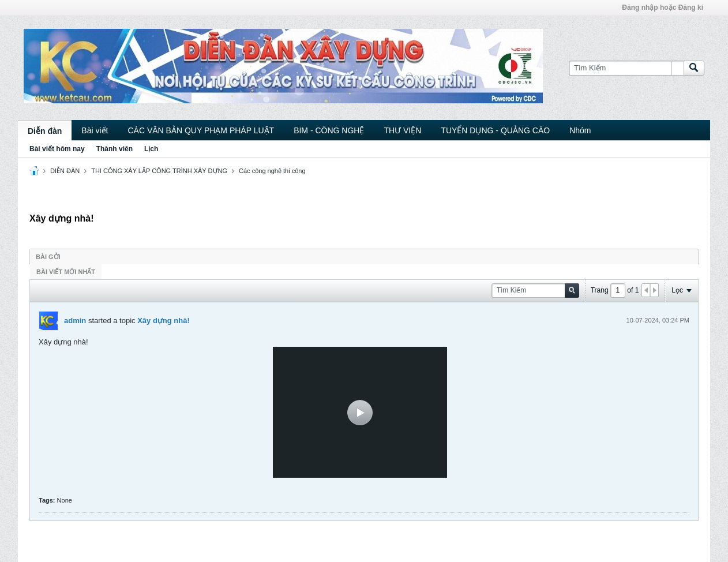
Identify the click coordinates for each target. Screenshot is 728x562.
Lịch (151, 149)
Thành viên (115, 149)
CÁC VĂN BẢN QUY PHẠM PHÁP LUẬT (201, 130)
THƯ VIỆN (402, 130)
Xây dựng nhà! (164, 321)
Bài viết (95, 130)
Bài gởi (48, 257)
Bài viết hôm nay (57, 149)
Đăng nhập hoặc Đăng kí (663, 8)
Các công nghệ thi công (272, 171)
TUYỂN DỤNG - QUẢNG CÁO (495, 130)
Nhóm (580, 130)
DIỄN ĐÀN (65, 171)
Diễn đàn (45, 131)
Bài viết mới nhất (66, 272)
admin (75, 321)
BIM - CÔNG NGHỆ (329, 130)
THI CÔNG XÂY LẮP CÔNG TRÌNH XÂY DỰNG (159, 171)
